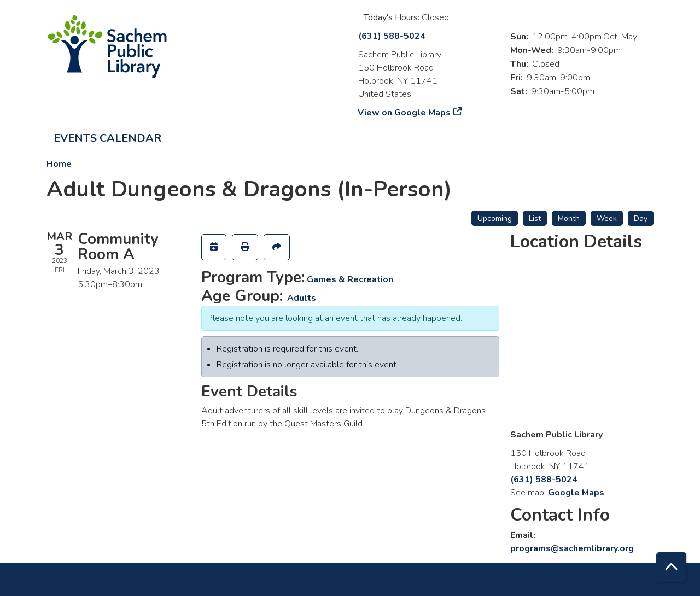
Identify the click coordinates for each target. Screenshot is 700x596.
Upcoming (495, 218)
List (535, 218)
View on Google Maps (404, 113)
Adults (302, 298)
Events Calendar (107, 138)
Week (607, 218)
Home (59, 164)
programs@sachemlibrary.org (572, 548)
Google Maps (576, 493)
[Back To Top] (671, 567)
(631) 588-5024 (392, 36)
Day (641, 218)
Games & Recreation (350, 279)
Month (569, 218)
